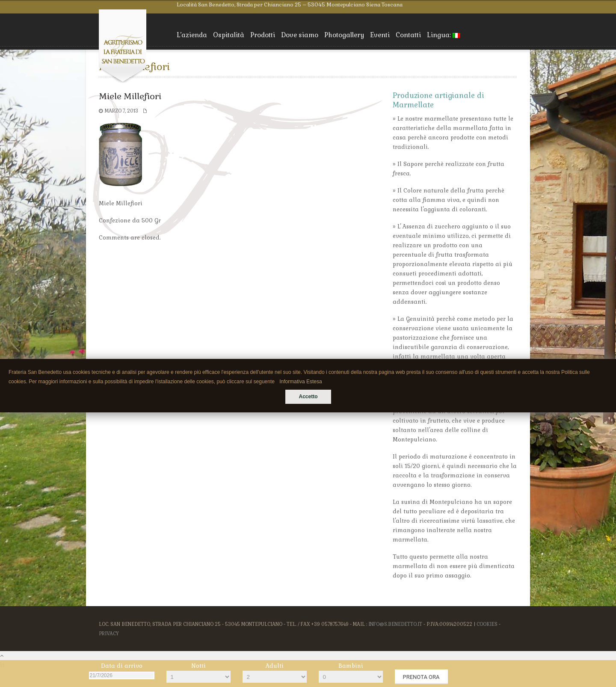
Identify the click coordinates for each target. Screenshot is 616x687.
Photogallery (344, 35)
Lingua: (444, 35)
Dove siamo (300, 35)
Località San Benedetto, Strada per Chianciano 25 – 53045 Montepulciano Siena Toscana (290, 5)
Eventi (380, 35)
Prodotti (263, 35)
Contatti (408, 35)
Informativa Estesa (301, 382)
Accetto (308, 397)
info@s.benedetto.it (395, 624)
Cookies (487, 624)
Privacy (109, 634)
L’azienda (192, 35)
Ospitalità (229, 35)
